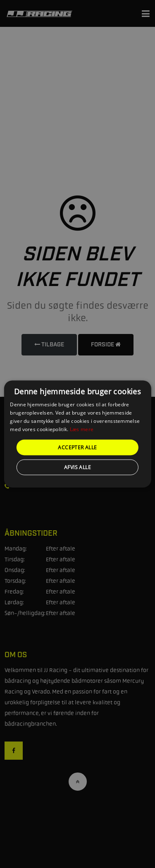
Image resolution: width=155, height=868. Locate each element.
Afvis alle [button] (77, 467)
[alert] (77, 434)
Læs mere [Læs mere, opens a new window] (82, 429)
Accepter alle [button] (77, 447)
